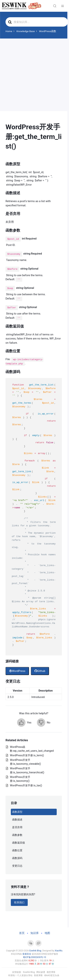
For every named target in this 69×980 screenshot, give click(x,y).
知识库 (35, 933)
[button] (24, 723)
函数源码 (17, 858)
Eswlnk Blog (35, 951)
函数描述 (17, 820)
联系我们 (19, 902)
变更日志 (17, 866)
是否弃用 (17, 827)
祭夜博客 (38, 975)
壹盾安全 (27, 954)
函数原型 (17, 812)
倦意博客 (51, 972)
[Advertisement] (34, 75)
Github (40, 671)
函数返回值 (19, 843)
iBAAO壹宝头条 (52, 975)
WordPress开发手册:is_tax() (26, 785)
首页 (22, 933)
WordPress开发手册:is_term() (27, 755)
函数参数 (17, 835)
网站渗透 (41, 972)
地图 (47, 933)
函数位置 (17, 850)
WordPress (17, 671)
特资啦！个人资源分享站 (20, 975)
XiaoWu (59, 951)
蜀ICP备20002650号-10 (34, 957)
